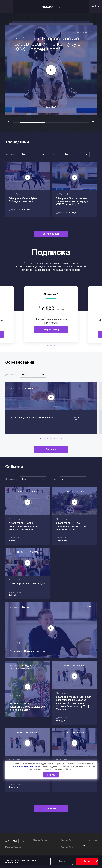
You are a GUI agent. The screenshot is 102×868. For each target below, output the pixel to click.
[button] (48, 346)
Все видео (51, 462)
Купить (87, 861)
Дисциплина (11, 155)
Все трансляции (51, 234)
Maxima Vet (66, 843)
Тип (55, 492)
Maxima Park (67, 850)
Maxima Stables (13, 850)
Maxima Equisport (42, 843)
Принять (51, 775)
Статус (56, 155)
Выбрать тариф (51, 330)
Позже (62, 861)
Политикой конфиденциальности (22, 767)
